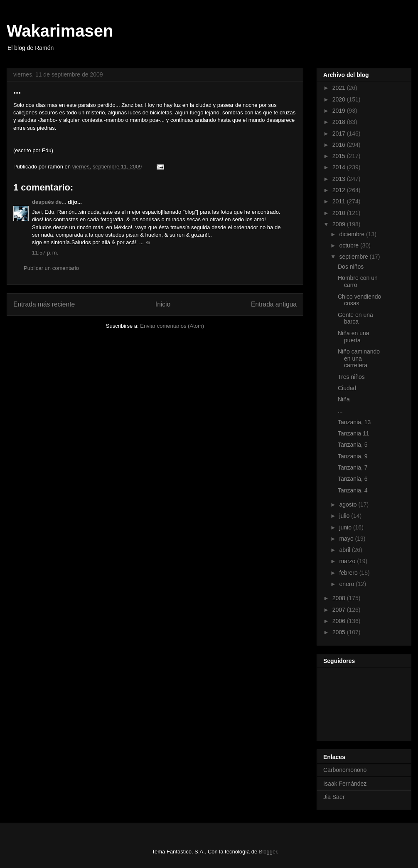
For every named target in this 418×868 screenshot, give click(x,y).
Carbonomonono (345, 770)
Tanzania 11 (354, 433)
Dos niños (351, 267)
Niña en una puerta (354, 337)
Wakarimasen (60, 31)
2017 (340, 134)
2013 (340, 179)
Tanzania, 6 (353, 479)
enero (347, 584)
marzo (348, 561)
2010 (340, 213)
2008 (340, 598)
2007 (340, 610)
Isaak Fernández (345, 784)
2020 (340, 99)
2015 (340, 156)
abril (345, 550)
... (340, 411)
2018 (340, 122)
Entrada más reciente (44, 304)
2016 (340, 145)
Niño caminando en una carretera (359, 359)
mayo (347, 539)
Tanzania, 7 (353, 467)
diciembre (353, 234)
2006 (340, 621)
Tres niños (351, 377)
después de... (49, 202)
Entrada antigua (274, 304)
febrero (349, 573)
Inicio (163, 304)
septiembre (354, 257)
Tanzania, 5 (353, 445)
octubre (350, 245)
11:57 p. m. (45, 253)
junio (346, 527)
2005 (340, 632)
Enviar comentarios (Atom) (172, 326)
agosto (349, 504)
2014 (340, 167)
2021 (340, 88)
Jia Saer (334, 797)
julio (345, 516)
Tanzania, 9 (353, 456)
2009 (340, 224)
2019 (340, 111)
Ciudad (347, 388)
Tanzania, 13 (354, 422)
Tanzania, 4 (353, 490)
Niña (344, 399)
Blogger (268, 852)
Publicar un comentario (51, 268)
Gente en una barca (355, 318)
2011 (340, 201)
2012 (340, 190)
